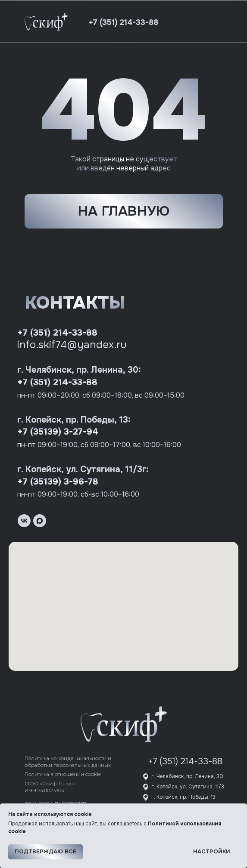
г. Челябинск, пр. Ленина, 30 (187, 776)
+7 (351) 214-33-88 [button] (123, 22)
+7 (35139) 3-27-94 (58, 432)
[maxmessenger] (40, 521)
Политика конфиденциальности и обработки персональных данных (68, 761)
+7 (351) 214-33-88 (57, 333)
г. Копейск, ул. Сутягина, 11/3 (188, 787)
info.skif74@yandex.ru (72, 345)
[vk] (24, 521)
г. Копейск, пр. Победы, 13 (183, 797)
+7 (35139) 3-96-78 (58, 482)
